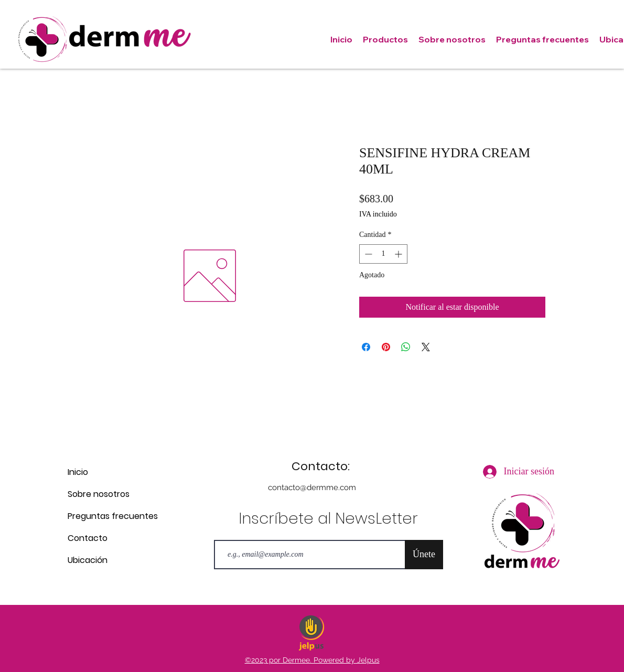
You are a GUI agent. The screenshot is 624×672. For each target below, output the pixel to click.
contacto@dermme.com (312, 487)
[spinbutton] (383, 254)
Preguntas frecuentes (105, 516)
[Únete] (424, 555)
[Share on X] (426, 347)
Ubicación (88, 560)
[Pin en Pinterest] (386, 347)
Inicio (78, 472)
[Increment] (399, 254)
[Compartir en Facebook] (366, 347)
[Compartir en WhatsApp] (406, 347)
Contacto (88, 538)
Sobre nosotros (99, 494)
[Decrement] (367, 254)
